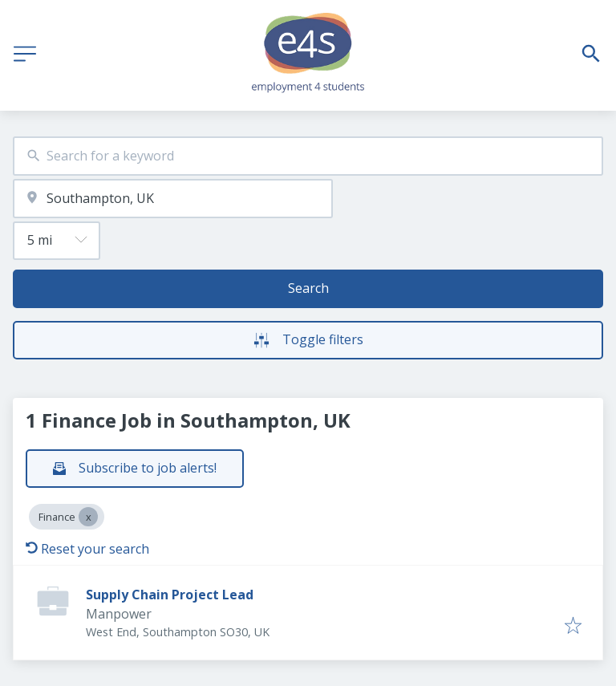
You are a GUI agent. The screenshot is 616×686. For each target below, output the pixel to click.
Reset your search (87, 549)
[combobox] (308, 156)
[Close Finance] (88, 517)
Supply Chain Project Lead (170, 595)
